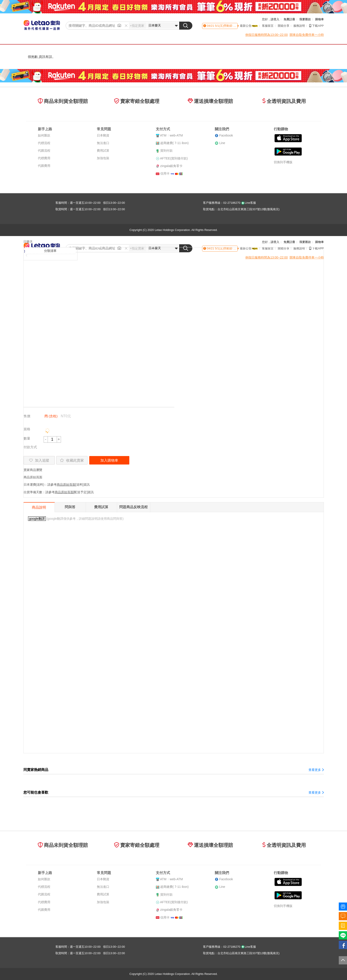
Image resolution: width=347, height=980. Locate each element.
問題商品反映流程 (134, 507)
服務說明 (299, 26)
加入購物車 (109, 460)
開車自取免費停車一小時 (307, 35)
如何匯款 (44, 135)
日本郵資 (103, 135)
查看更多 (316, 770)
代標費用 (44, 158)
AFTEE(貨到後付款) (174, 158)
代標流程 (44, 143)
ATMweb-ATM (171, 135)
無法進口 (103, 143)
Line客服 (249, 203)
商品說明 (39, 507)
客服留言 (268, 26)
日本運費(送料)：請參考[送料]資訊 (57, 485)
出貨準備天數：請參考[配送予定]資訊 (59, 492)
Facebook (226, 135)
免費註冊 (289, 19)
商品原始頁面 (33, 477)
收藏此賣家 (72, 460)
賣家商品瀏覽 (33, 470)
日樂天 (28, 242)
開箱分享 (284, 26)
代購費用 (44, 166)
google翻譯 (37, 519)
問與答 (70, 507)
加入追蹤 (39, 460)
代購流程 (44, 151)
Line (222, 143)
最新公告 (249, 26)
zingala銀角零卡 (171, 166)
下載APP (316, 26)
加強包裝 (103, 158)
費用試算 (103, 151)
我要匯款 (305, 19)
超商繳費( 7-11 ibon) (175, 143)
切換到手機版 (283, 162)
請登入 (275, 19)
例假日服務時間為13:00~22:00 (266, 35)
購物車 (320, 19)
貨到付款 (166, 151)
